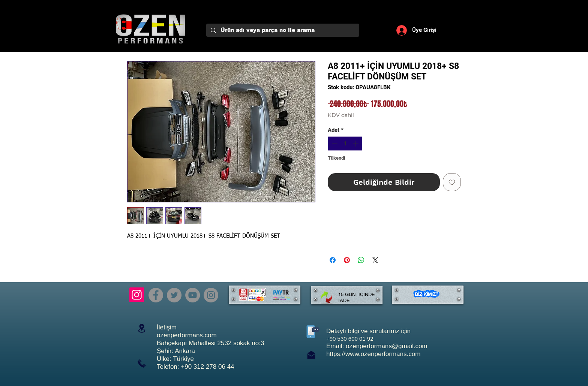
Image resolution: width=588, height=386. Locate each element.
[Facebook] (156, 295)
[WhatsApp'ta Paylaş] (361, 260)
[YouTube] (193, 295)
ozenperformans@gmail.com (387, 346)
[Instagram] (137, 295)
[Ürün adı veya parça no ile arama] (282, 30)
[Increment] (356, 144)
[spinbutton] (345, 144)
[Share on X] (375, 260)
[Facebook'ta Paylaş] (333, 260)
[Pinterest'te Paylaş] (347, 260)
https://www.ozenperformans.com (373, 354)
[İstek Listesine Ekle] (452, 182)
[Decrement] (334, 144)
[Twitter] (174, 295)
